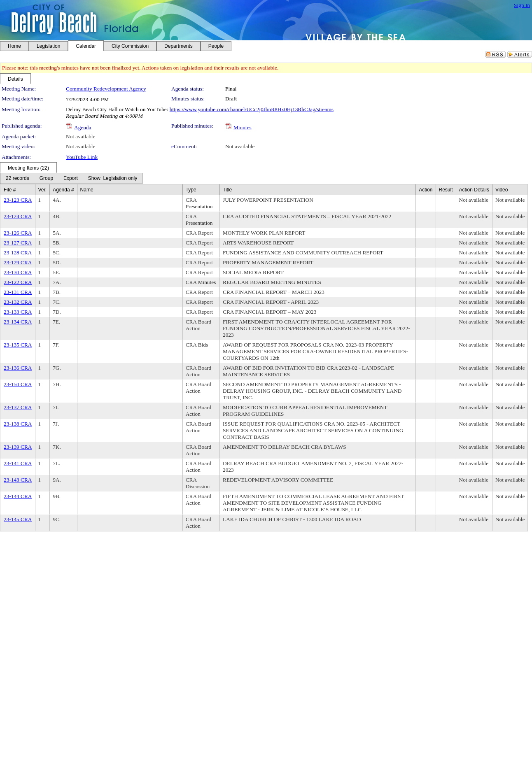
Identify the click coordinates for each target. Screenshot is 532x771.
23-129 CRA (18, 262)
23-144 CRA (18, 496)
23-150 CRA (18, 384)
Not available (80, 136)
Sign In (522, 5)
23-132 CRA (18, 302)
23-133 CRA (18, 312)
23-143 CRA (18, 480)
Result (446, 190)
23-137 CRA (18, 407)
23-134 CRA (18, 322)
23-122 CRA (18, 282)
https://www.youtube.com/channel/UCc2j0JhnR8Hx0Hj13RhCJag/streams (252, 109)
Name (87, 190)
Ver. (43, 190)
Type (191, 190)
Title (227, 190)
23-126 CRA (18, 233)
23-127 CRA (18, 243)
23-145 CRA (18, 519)
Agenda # (63, 190)
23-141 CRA (18, 463)
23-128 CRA (18, 253)
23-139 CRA (18, 447)
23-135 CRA (18, 345)
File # (10, 190)
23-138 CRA (18, 424)
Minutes (243, 127)
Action (426, 190)
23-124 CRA (18, 216)
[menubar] (71, 178)
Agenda (83, 127)
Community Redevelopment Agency (106, 89)
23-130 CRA (18, 272)
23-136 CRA (18, 368)
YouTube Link (82, 157)
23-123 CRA (18, 200)
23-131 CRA (18, 292)
